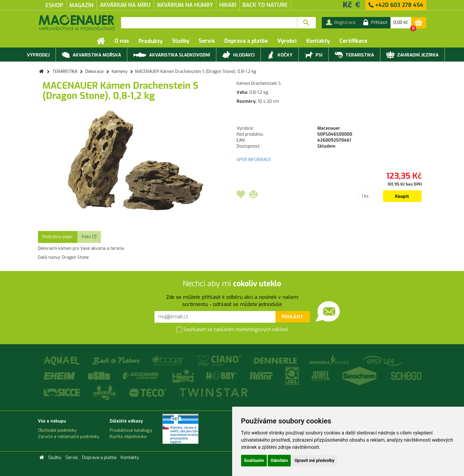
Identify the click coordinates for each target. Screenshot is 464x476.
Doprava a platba (246, 41)
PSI (314, 55)
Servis (207, 41)
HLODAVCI (238, 55)
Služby (181, 41)
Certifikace (353, 41)
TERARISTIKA (354, 55)
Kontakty (318, 41)
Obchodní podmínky (57, 430)
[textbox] (209, 23)
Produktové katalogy (131, 430)
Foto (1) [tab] (89, 237)
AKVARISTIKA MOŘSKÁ (91, 55)
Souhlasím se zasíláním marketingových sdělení (232, 330)
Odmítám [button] (279, 460)
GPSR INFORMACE (254, 160)
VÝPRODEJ (37, 55)
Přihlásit (292, 317)
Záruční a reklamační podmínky (69, 437)
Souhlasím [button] (254, 460)
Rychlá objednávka (128, 437)
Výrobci (287, 41)
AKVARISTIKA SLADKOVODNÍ (172, 55)
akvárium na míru (125, 5)
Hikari (228, 5)
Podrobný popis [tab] (58, 237)
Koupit (402, 196)
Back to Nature (265, 5)
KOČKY (280, 55)
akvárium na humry (185, 5)
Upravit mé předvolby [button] (314, 460)
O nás (122, 41)
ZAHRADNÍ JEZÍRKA (412, 55)
